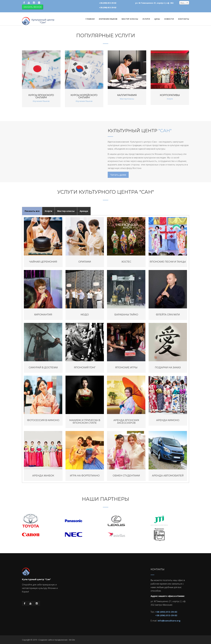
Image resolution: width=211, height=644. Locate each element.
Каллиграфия (127, 95)
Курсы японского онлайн (41, 96)
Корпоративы (170, 95)
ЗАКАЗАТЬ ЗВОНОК (33, 7)
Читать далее (118, 175)
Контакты (184, 19)
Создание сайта (45, 640)
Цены (157, 19)
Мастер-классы (66, 211)
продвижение (61, 640)
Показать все (32, 211)
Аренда (84, 211)
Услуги (48, 211)
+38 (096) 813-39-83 (166, 615)
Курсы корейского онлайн (84, 96)
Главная (90, 19)
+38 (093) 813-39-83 (166, 612)
